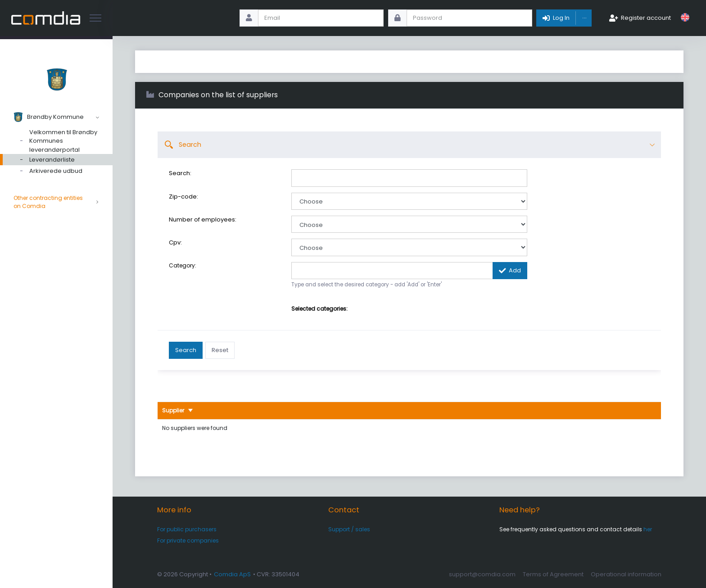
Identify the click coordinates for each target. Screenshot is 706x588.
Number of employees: (203, 220)
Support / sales (349, 529)
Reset (220, 350)
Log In (561, 18)
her (648, 529)
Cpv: (175, 243)
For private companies (188, 541)
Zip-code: (183, 197)
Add (515, 270)
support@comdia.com (482, 574)
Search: (180, 173)
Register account (646, 18)
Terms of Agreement (553, 574)
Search (186, 350)
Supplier (174, 410)
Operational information (626, 574)
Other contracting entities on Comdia (56, 202)
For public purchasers (187, 529)
